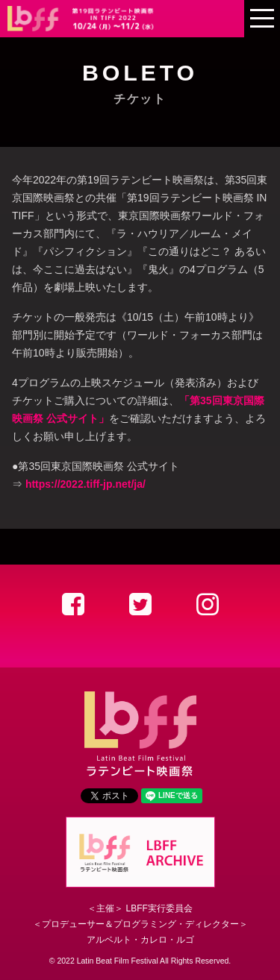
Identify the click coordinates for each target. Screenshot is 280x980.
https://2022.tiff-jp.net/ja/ (85, 484)
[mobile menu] (262, 19)
